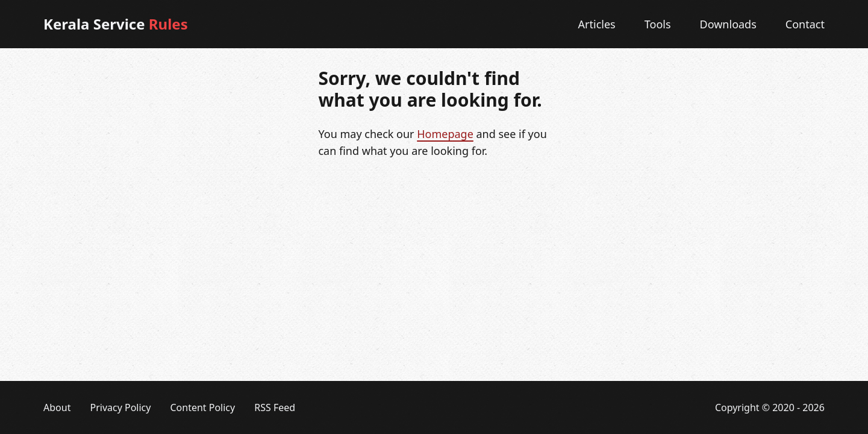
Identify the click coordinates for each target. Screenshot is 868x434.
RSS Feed (275, 407)
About (57, 407)
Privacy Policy (120, 407)
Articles (597, 24)
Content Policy (202, 407)
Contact (805, 24)
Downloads (728, 24)
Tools (658, 24)
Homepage (445, 134)
